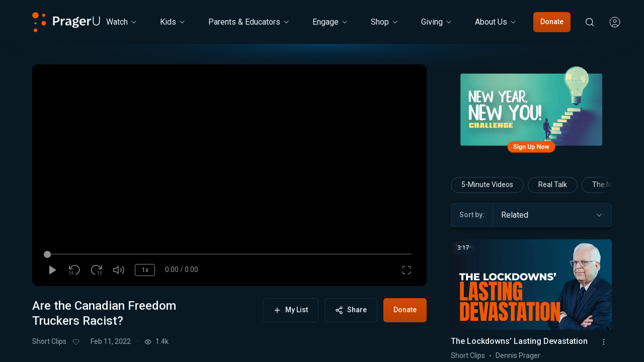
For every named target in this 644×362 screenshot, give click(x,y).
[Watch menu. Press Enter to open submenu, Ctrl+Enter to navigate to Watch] (122, 22)
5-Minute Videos (487, 185)
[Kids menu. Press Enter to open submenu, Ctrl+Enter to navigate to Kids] (173, 22)
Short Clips (49, 341)
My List (291, 310)
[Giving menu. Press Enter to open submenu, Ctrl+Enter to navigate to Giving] (437, 22)
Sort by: (472, 215)
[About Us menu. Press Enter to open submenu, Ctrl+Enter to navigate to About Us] (496, 22)
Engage (331, 22)
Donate (552, 22)
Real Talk (553, 185)
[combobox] (552, 215)
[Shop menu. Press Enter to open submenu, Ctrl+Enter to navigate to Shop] (385, 22)
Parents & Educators (249, 22)
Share (351, 310)
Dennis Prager (518, 355)
